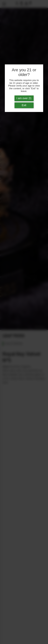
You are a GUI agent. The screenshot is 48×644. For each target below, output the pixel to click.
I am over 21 (24, 98)
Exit (24, 105)
